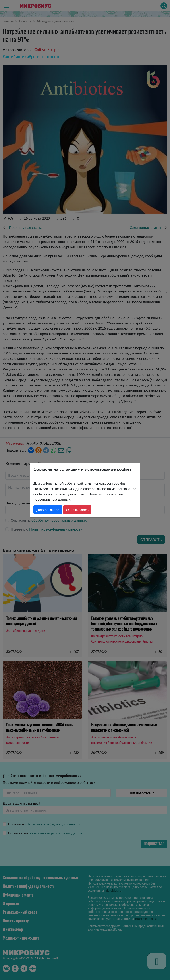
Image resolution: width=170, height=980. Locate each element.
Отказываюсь (77, 510)
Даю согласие (48, 510)
